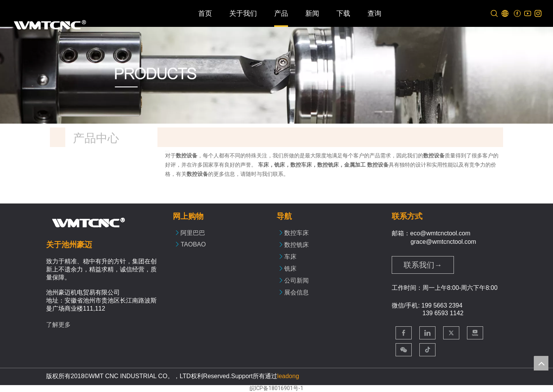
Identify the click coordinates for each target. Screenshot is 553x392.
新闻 (312, 13)
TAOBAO (193, 244)
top (541, 363)
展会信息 (296, 292)
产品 (281, 13)
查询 (374, 13)
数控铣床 (296, 245)
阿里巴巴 (193, 233)
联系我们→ (423, 265)
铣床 (290, 269)
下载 (343, 13)
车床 (290, 257)
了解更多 (58, 325)
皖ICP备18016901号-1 (276, 388)
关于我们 (243, 13)
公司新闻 (296, 280)
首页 (205, 13)
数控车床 (296, 233)
